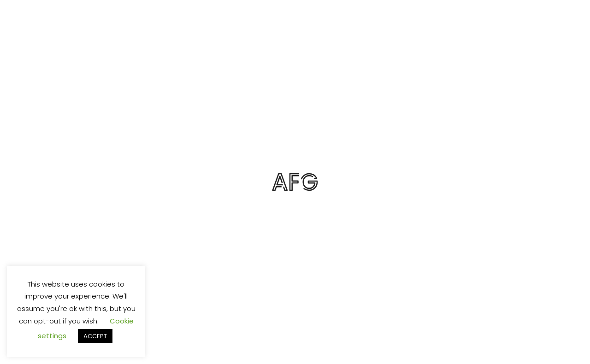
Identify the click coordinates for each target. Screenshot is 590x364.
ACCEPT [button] (95, 336)
